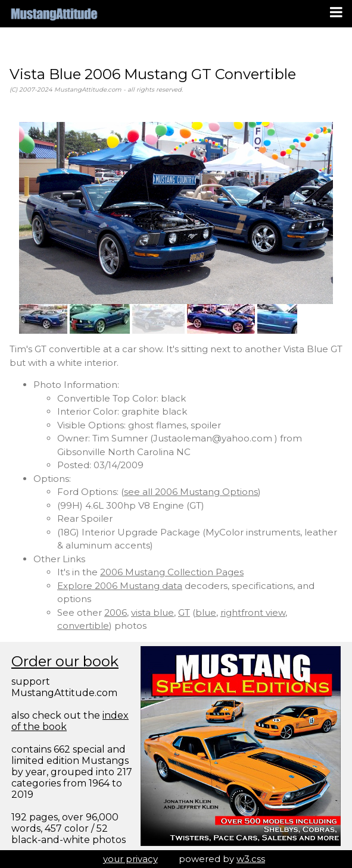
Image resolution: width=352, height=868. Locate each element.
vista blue (152, 612)
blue (206, 612)
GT (184, 612)
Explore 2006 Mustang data (120, 586)
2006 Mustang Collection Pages (172, 572)
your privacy (130, 859)
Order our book (65, 661)
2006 (116, 612)
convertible (83, 626)
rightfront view (253, 612)
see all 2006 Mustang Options (191, 492)
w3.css (251, 859)
